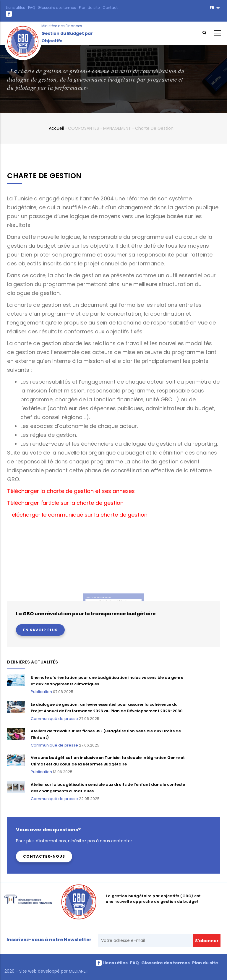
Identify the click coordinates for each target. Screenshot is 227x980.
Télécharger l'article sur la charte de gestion (65, 503)
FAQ (31, 8)
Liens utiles (16, 8)
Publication (41, 692)
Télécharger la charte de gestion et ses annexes (71, 491)
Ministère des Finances (62, 26)
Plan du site (89, 8)
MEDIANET (78, 971)
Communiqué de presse (54, 719)
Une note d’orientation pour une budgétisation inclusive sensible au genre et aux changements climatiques (107, 681)
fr (213, 8)
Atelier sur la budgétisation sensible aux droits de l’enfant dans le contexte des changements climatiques (108, 788)
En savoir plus (40, 630)
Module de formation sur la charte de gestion (113, 596)
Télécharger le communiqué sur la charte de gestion (77, 515)
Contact (110, 8)
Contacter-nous (44, 856)
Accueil (56, 128)
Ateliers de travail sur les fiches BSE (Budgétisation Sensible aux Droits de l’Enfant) (106, 734)
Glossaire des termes (57, 8)
